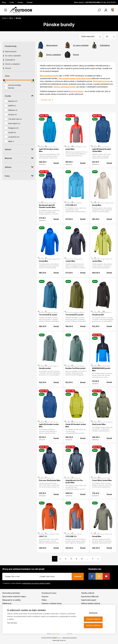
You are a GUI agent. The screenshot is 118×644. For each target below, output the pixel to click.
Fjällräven (13, 110)
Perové (8, 68)
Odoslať (78, 576)
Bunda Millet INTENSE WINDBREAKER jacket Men (101, 368)
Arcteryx (13, 115)
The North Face (15, 119)
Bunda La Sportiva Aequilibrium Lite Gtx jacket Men (74, 480)
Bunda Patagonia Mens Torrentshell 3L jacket (49, 314)
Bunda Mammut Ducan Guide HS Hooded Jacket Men (76, 424)
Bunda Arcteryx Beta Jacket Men (74, 260)
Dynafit (12, 132)
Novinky (11, 88)
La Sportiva (14, 137)
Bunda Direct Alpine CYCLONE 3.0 (74, 535)
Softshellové (10, 60)
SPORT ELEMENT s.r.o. (54, 638)
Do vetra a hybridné (13, 56)
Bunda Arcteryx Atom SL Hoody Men (102, 535)
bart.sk (63, 640)
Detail (56, 163)
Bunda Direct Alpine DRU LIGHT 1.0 (49, 535)
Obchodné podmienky (11, 593)
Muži (11, 18)
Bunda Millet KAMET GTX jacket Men (76, 148)
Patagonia (13, 128)
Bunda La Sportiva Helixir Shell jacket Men (102, 423)
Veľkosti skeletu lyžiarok (91, 603)
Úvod (4, 18)
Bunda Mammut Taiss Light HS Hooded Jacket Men (49, 149)
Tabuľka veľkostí (88, 593)
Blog (4, 2)
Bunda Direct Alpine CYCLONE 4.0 (74, 204)
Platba (44, 600)
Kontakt (30, 2)
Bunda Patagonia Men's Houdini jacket (102, 314)
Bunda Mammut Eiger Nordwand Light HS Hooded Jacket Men (48, 205)
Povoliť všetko (97, 626)
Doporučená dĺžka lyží (90, 596)
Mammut (13, 101)
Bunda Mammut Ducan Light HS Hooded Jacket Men (49, 424)
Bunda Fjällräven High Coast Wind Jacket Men (102, 479)
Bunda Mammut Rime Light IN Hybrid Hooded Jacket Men (101, 149)
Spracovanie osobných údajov (14, 596)
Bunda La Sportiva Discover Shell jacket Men (50, 479)
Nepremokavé (11, 51)
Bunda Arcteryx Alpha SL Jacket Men (102, 260)
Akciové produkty (15, 85)
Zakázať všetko (97, 620)
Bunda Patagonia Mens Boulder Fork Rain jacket (75, 367)
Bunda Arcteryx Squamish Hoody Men (103, 204)
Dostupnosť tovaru (49, 593)
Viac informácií (12, 623)
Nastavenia (97, 613)
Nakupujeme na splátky (11, 600)
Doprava (45, 596)
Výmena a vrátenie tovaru (52, 603)
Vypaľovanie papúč (89, 600)
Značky (20, 2)
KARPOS (12, 106)
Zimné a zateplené (13, 64)
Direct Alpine (14, 123)
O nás (12, 2)
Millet (11, 141)
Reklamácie (7, 603)
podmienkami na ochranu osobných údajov (36, 583)
